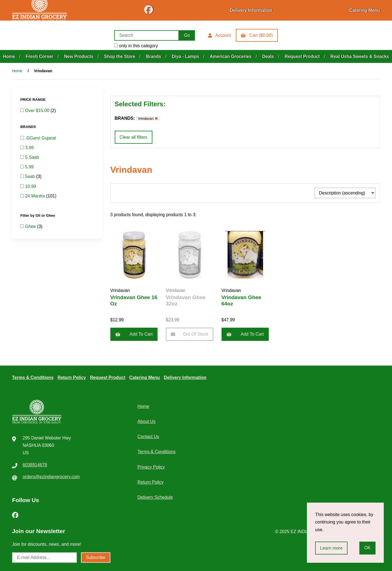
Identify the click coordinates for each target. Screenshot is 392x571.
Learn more (331, 548)
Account (220, 35)
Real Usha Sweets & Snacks (360, 56)
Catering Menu (365, 10)
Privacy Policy (151, 467)
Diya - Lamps (186, 56)
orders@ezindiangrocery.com (51, 477)
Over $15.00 (38, 111)
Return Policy (72, 378)
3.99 (29, 148)
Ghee (31, 226)
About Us (147, 421)
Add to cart (134, 334)
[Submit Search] (187, 35)
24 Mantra (35, 196)
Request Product (302, 56)
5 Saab (32, 157)
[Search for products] (147, 35)
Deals (268, 56)
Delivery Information (251, 10)
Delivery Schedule (155, 497)
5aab (30, 176)
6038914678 (35, 465)
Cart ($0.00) (257, 35)
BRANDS (29, 127)
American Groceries (231, 56)
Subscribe (96, 557)
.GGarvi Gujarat (40, 138)
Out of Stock (190, 334)
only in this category (136, 46)
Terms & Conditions (33, 378)
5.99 (29, 167)
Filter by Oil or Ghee (38, 215)
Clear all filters (134, 137)
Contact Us (148, 437)
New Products (79, 56)
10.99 (30, 186)
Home (9, 56)
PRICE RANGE (33, 100)
